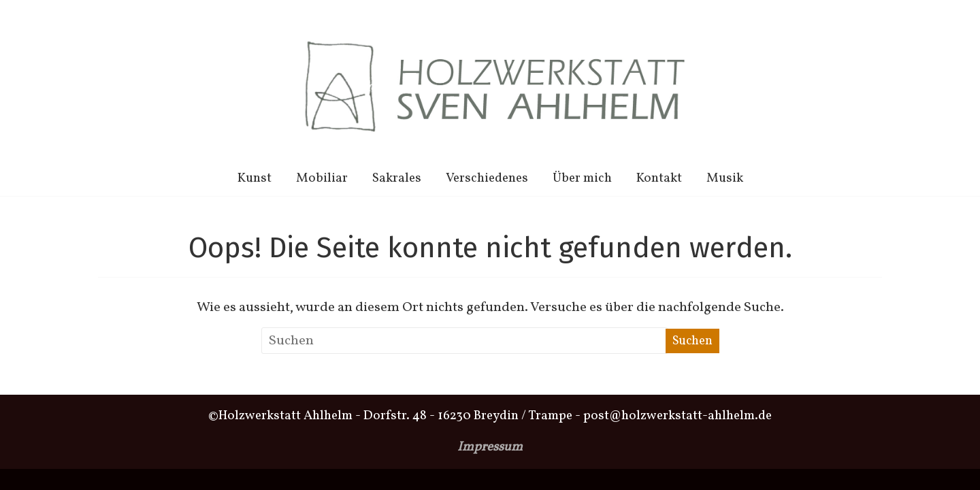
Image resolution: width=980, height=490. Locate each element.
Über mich (582, 178)
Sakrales (397, 178)
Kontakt (659, 178)
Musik (725, 178)
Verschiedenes (487, 178)
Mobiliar (322, 178)
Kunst (255, 178)
